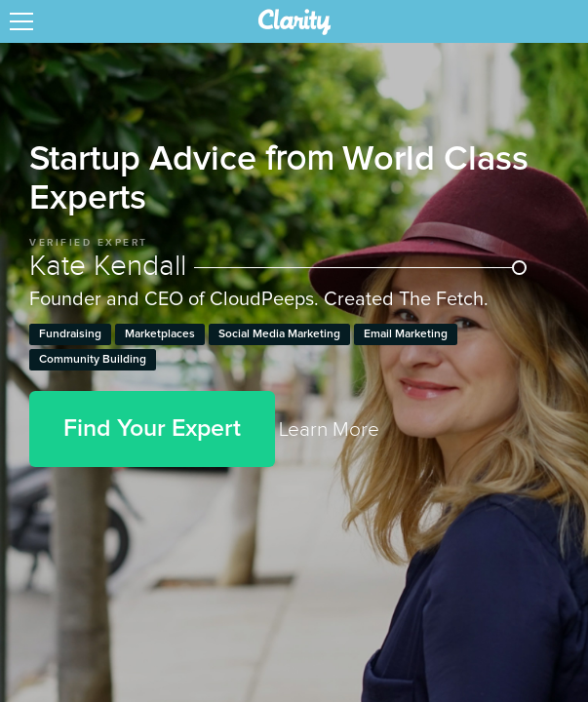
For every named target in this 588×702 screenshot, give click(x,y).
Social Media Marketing (279, 334)
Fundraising (70, 334)
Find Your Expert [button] (152, 429)
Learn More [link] (329, 429)
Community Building (93, 360)
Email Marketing (406, 334)
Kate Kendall (278, 266)
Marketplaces (160, 334)
